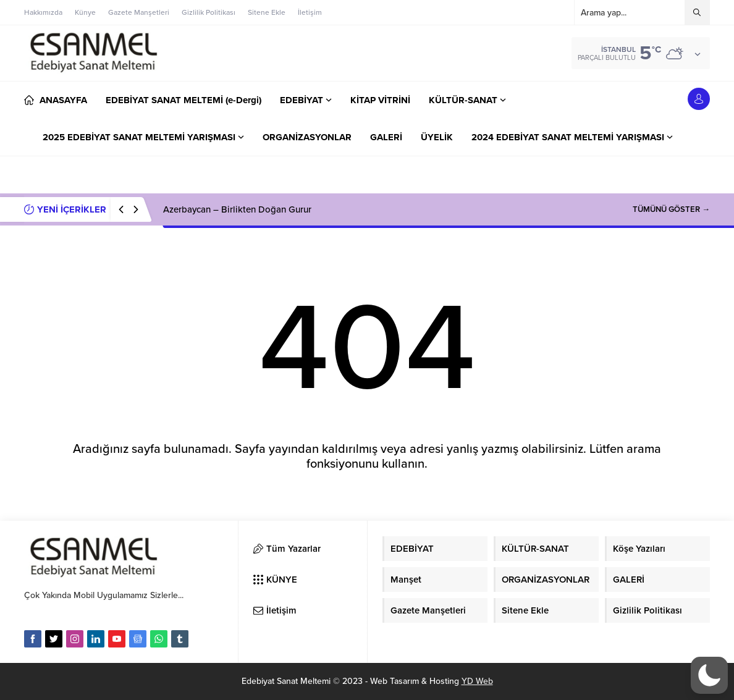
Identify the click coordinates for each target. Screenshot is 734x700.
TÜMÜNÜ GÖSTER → (671, 209)
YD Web (477, 681)
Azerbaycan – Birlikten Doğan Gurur (237, 209)
